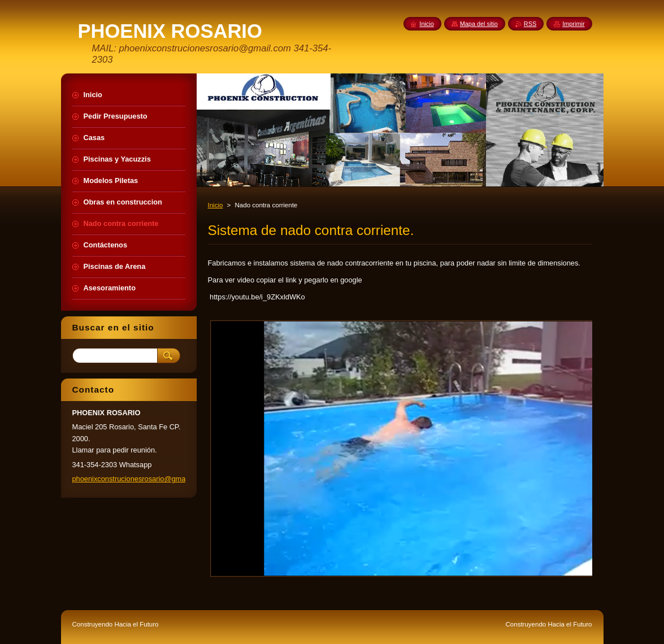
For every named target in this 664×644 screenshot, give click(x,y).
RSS (530, 24)
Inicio (216, 205)
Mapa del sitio (479, 24)
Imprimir (573, 24)
